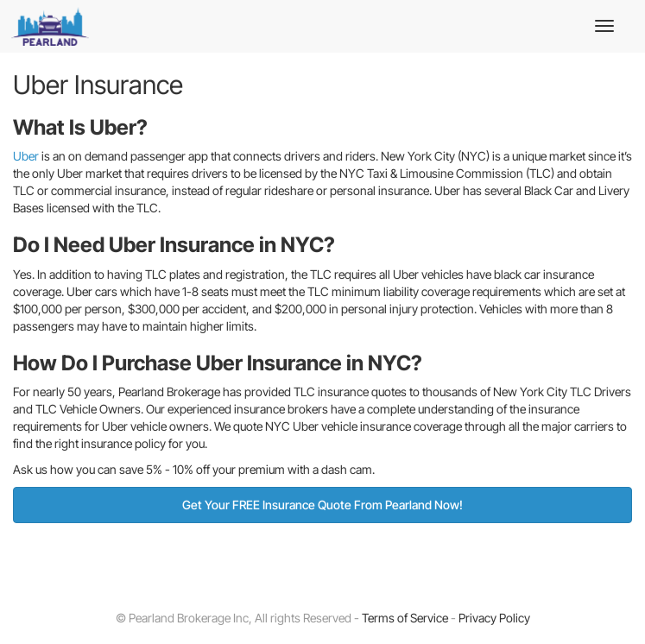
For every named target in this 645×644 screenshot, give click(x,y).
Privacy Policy (494, 618)
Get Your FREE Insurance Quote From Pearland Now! (322, 505)
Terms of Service (405, 618)
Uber (26, 156)
